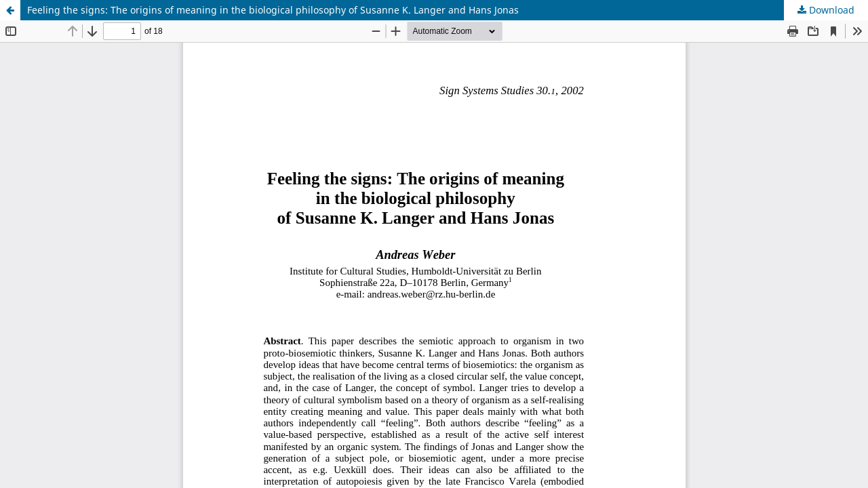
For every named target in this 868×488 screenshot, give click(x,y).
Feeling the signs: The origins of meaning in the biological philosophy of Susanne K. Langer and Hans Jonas (273, 10)
